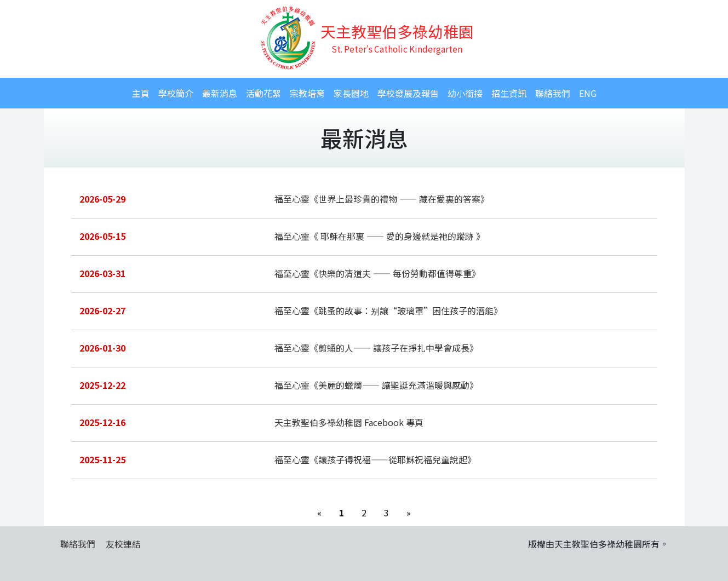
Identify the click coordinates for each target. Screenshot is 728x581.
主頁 (141, 93)
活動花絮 (263, 93)
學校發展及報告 (408, 93)
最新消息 (220, 93)
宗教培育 (307, 93)
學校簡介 (176, 93)
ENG (588, 93)
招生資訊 (509, 93)
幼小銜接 (465, 93)
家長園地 (351, 93)
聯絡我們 (553, 93)
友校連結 (123, 544)
